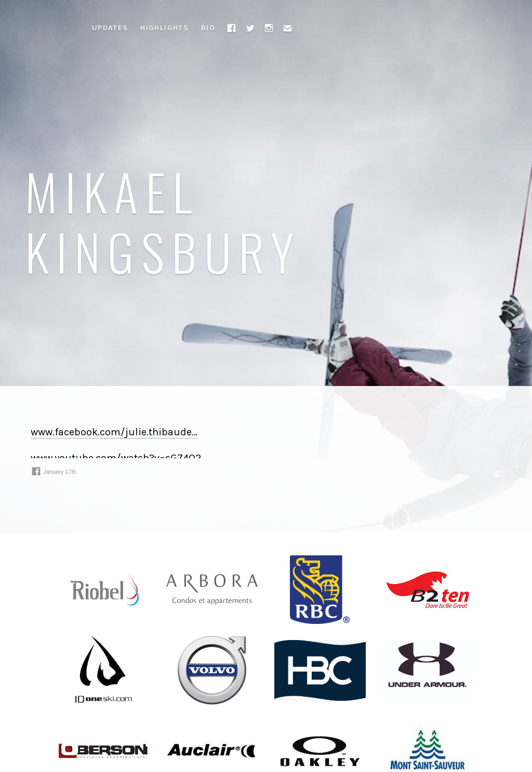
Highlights (164, 28)
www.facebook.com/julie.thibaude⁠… (114, 432)
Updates (110, 28)
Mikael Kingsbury (163, 221)
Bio (208, 28)
